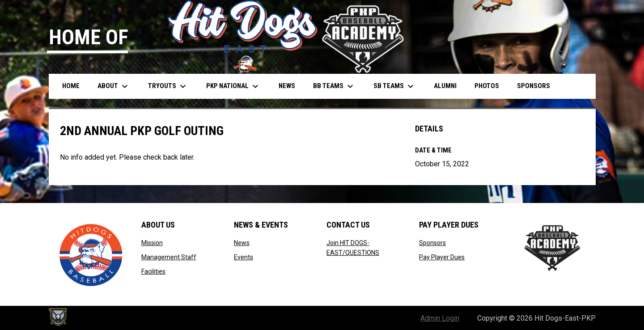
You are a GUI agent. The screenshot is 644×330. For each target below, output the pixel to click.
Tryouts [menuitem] (168, 86)
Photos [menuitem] (487, 86)
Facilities (153, 271)
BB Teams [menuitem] (334, 86)
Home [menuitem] (71, 86)
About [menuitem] (114, 86)
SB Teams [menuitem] (395, 86)
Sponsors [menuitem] (534, 86)
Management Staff (169, 257)
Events (244, 257)
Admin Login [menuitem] (440, 318)
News (242, 243)
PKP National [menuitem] (233, 86)
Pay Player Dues (442, 257)
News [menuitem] (287, 86)
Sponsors (432, 243)
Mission (152, 243)
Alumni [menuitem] (445, 86)
